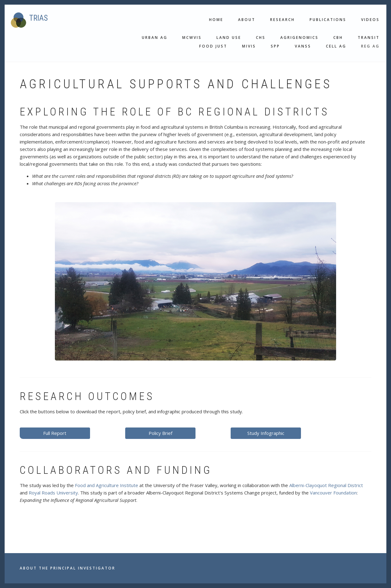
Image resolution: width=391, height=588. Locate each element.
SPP (275, 46)
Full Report (55, 433)
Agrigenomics (299, 38)
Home (216, 20)
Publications (328, 20)
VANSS (303, 46)
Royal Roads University (53, 493)
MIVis (249, 46)
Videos (370, 20)
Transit (369, 38)
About (247, 20)
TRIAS (39, 18)
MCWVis (192, 38)
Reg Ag (370, 46)
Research (282, 20)
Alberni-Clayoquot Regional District (326, 485)
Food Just (213, 46)
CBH (338, 38)
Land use (229, 38)
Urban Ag (155, 38)
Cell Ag (336, 46)
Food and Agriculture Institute (107, 485)
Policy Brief (161, 433)
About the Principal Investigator (68, 568)
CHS (261, 38)
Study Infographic (266, 433)
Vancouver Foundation (333, 493)
